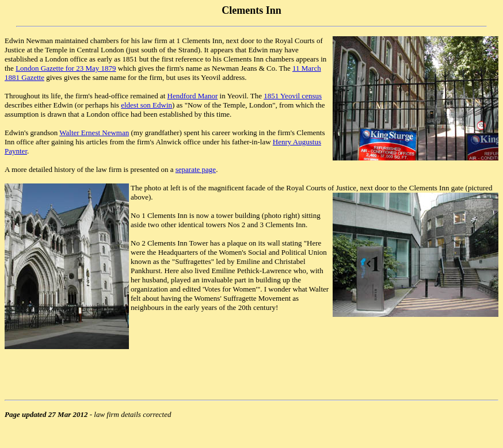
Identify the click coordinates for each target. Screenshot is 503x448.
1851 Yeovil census (293, 96)
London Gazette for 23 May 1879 (66, 68)
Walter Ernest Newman (94, 133)
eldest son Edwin (146, 105)
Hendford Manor (193, 96)
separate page (196, 169)
